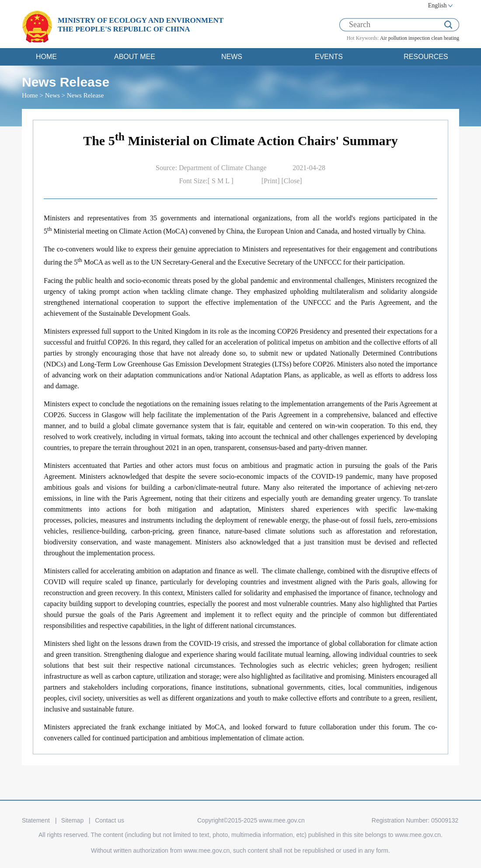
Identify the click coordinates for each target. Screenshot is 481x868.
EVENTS (329, 57)
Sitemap (72, 820)
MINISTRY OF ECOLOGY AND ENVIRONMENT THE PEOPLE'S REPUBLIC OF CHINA (141, 25)
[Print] (272, 181)
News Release (85, 95)
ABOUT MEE (135, 57)
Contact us (110, 820)
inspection (419, 38)
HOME (46, 57)
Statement (36, 820)
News (52, 95)
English (437, 5)
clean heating (445, 38)
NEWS (232, 57)
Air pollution (394, 38)
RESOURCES (426, 57)
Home (30, 95)
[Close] (292, 181)
